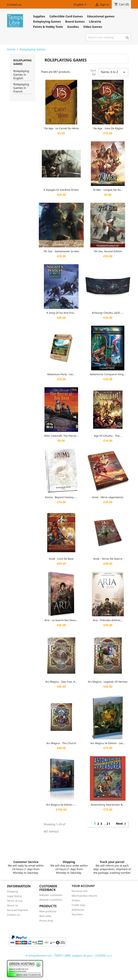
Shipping (12, 891)
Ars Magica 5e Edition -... (61, 805)
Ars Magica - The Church (61, 743)
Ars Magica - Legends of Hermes (108, 682)
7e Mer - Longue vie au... (108, 190)
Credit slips (79, 905)
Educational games (101, 16)
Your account (83, 886)
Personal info (80, 891)
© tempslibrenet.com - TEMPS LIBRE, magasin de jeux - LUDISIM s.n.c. (69, 955)
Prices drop (46, 921)
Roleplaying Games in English (21, 75)
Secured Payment (18, 910)
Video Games (93, 27)
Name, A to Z (114, 72)
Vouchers (77, 914)
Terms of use (15, 901)
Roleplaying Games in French (21, 88)
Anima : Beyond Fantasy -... (61, 497)
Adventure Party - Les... (61, 374)
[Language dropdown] (81, 5)
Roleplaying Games (47, 22)
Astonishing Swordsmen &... (108, 805)
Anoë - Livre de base (61, 559)
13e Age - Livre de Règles (108, 128)
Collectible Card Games (66, 16)
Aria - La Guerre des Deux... (61, 620)
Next (122, 824)
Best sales (45, 916)
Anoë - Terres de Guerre (108, 559)
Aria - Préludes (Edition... (108, 620)
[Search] (108, 37)
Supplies (39, 16)
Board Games (75, 22)
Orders (76, 900)
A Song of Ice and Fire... (61, 313)
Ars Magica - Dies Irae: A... (61, 682)
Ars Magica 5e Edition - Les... (108, 743)
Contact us (14, 4)
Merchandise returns (84, 896)
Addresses (78, 910)
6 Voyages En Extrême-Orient (61, 190)
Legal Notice (14, 896)
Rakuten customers (51, 895)
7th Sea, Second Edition (108, 251)
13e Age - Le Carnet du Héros (61, 128)
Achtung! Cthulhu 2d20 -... (108, 313)
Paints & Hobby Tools (48, 27)
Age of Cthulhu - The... (108, 436)
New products (48, 911)
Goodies (73, 27)
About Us (12, 905)
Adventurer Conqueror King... (108, 374)
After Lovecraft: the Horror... (61, 436)
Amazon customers (51, 900)
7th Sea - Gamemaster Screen (61, 251)
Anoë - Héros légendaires (108, 497)
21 (109, 824)
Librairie (95, 22)
